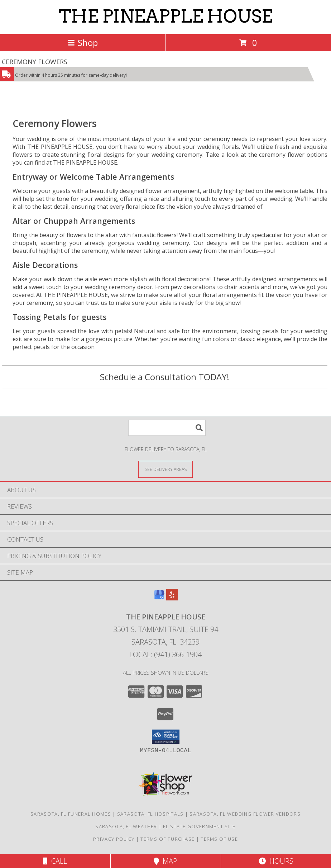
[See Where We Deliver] (165, 469)
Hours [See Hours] (276, 861)
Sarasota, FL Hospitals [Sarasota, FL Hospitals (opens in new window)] (150, 814)
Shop (83, 43)
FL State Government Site (199, 826)
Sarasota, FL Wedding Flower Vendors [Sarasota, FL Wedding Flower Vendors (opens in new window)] (245, 814)
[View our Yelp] (172, 598)
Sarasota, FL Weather (126, 826)
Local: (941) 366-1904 (165, 654)
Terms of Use (219, 839)
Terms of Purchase (167, 839)
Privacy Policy (114, 839)
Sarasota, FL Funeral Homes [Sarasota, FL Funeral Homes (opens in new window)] (71, 814)
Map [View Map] (165, 861)
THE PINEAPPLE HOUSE (166, 16)
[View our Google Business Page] (159, 598)
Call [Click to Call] (55, 861)
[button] (166, 737)
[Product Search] (167, 428)
